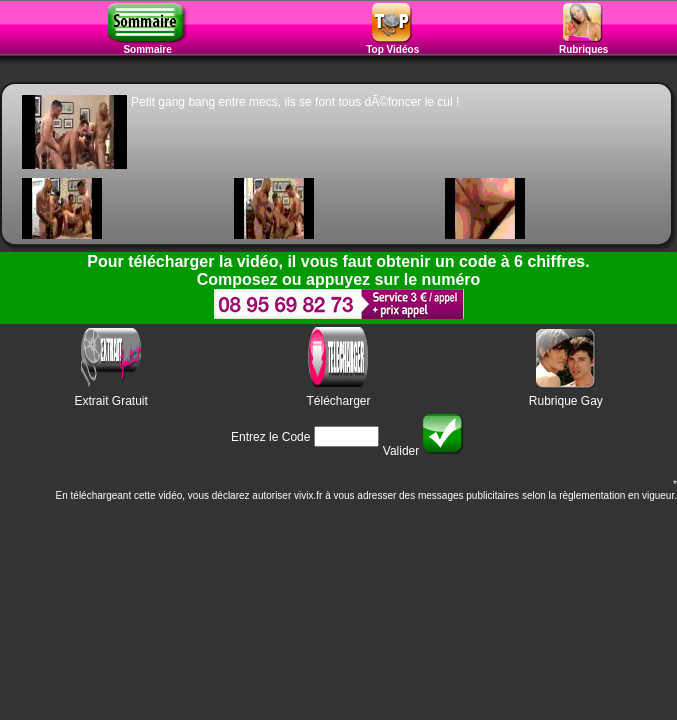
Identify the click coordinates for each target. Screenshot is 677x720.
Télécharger (338, 401)
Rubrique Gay (566, 401)
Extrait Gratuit (110, 401)
